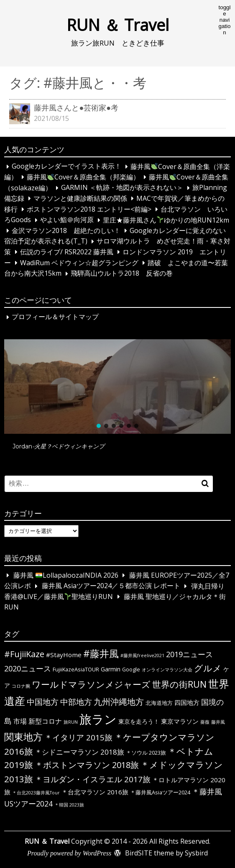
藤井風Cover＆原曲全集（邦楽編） (83, 177)
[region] (117, 399)
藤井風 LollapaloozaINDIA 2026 (66, 575)
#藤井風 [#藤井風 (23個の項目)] (101, 653)
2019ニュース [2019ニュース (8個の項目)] (189, 654)
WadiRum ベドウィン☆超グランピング (79, 263)
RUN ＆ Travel (118, 25)
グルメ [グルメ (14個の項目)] (208, 668)
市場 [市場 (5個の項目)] (20, 721)
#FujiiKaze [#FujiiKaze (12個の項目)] (24, 654)
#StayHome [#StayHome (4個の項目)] (64, 655)
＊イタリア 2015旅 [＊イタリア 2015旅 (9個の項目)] (78, 737)
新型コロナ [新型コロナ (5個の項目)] (45, 721)
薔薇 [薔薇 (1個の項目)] (205, 722)
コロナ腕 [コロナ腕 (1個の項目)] (21, 686)
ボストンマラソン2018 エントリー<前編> (89, 209)
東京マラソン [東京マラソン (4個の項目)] (180, 721)
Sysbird (196, 853)
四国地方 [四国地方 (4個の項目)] (187, 702)
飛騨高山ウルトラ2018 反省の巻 (122, 274)
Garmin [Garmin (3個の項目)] (111, 669)
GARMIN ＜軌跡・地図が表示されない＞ (122, 188)
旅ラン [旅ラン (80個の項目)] (98, 719)
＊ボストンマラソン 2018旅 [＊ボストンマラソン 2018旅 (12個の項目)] (87, 765)
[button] (117, 387)
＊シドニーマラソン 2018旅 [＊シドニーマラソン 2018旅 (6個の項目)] (79, 752)
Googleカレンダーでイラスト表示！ (66, 166)
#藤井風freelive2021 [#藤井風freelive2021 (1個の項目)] (142, 655)
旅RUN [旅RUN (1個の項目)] (71, 722)
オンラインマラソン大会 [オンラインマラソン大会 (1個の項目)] (167, 670)
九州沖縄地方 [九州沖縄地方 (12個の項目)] (119, 702)
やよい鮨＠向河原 (67, 220)
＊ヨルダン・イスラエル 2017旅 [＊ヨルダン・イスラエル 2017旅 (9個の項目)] (93, 779)
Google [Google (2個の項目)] (131, 669)
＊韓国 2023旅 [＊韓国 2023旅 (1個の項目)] (69, 805)
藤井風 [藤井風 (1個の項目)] (218, 722)
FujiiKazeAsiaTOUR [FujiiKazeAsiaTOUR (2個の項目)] (76, 669)
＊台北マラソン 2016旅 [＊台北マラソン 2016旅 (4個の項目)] (95, 792)
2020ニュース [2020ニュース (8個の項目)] (28, 668)
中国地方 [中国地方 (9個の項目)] (43, 702)
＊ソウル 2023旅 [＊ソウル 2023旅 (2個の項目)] (146, 753)
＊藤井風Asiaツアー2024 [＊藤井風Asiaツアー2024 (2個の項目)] (160, 792)
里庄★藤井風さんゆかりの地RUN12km (166, 220)
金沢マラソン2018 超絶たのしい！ (66, 230)
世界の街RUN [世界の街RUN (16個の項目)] (179, 684)
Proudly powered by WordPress (69, 853)
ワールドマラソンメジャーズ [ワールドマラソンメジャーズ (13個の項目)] (91, 684)
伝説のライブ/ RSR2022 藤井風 (67, 252)
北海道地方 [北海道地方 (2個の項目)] (159, 703)
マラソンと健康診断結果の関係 (80, 198)
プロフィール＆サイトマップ (55, 317)
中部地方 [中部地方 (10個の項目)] (76, 702)
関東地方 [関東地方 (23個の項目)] (23, 737)
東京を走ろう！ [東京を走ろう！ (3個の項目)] (139, 721)
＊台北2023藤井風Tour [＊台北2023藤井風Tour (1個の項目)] (36, 793)
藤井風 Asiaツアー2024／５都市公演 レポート (111, 586)
